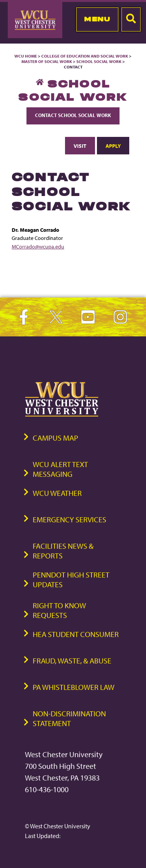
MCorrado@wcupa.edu (38, 246)
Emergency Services (69, 519)
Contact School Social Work (73, 115)
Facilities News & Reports (63, 551)
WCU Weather (57, 493)
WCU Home (26, 56)
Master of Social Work (47, 61)
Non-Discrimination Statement (69, 718)
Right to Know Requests (59, 610)
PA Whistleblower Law (74, 687)
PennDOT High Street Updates (71, 579)
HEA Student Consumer (76, 634)
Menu (97, 19)
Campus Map (55, 438)
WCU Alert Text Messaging (60, 469)
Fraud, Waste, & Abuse (72, 661)
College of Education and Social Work (85, 56)
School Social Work (99, 61)
